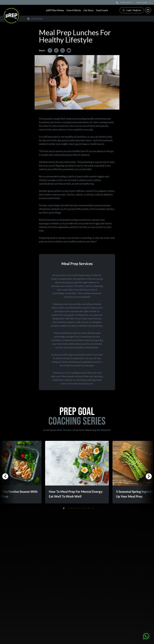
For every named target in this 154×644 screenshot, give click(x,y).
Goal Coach (102, 10)
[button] (64, 508)
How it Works (74, 10)
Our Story (89, 10)
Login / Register (132, 10)
